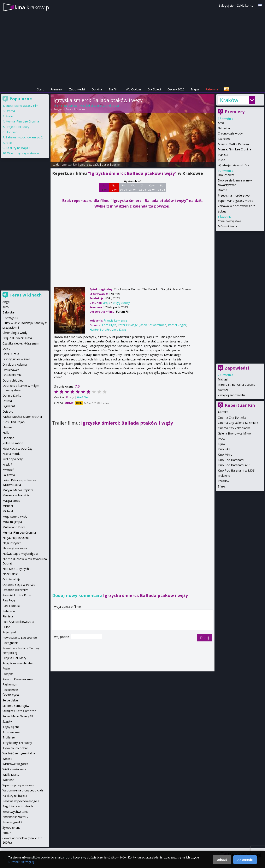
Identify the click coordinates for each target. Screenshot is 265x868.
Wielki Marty (11, 775)
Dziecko (8, 411)
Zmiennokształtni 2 (16, 817)
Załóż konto (245, 5)
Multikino (224, 476)
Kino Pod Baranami (231, 460)
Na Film (114, 89)
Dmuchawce (226, 175)
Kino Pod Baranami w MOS (236, 470)
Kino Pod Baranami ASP (234, 465)
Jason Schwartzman (153, 325)
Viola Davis (119, 330)
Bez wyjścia (10, 318)
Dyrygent (9, 406)
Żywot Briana (11, 828)
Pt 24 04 (161, 187)
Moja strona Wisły (15, 517)
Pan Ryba (9, 600)
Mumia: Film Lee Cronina (234, 149)
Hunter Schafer (100, 330)
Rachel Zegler (177, 325)
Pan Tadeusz (11, 606)
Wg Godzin (133, 89)
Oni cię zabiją (11, 579)
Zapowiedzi (77, 89)
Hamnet (8, 427)
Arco (221, 123)
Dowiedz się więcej (21, 862)
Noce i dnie (10, 574)
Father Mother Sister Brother (22, 417)
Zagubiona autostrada (18, 806)
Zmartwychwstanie (15, 812)
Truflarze (9, 737)
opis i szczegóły (89, 164)
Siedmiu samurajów (16, 706)
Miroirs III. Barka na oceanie (237, 385)
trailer (105, 164)
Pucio (222, 160)
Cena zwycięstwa (229, 221)
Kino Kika (224, 449)
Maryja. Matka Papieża (233, 144)
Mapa (195, 89)
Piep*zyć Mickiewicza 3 (18, 622)
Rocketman (10, 690)
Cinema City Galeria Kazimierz (238, 423)
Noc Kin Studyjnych (16, 569)
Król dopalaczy (13, 459)
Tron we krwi (11, 732)
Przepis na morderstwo (234, 195)
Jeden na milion (13, 443)
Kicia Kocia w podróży (17, 448)
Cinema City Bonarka (232, 417)
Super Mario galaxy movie (235, 201)
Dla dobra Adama (15, 364)
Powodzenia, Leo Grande (20, 638)
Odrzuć (222, 860)
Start (40, 89)
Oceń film (83, 397)
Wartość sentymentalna (19, 753)
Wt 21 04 (133, 187)
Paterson (9, 611)
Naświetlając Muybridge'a (20, 554)
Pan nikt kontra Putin (17, 595)
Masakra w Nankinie (16, 495)
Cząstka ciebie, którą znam (21, 343)
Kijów (222, 444)
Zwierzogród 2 (12, 822)
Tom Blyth (109, 325)
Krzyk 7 (7, 464)
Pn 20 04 (123, 187)
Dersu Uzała (11, 354)
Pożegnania (10, 643)
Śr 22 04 (142, 187)
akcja (107, 303)
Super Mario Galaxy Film (22, 106)
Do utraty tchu (13, 375)
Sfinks (222, 486)
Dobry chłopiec (13, 380)
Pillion (6, 627)
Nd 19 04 (114, 187)
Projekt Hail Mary (17, 127)
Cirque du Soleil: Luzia (17, 338)
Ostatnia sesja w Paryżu (19, 585)
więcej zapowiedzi (233, 395)
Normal (223, 390)
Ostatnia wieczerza (15, 590)
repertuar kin (69, 164)
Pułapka (8, 674)
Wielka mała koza (14, 769)
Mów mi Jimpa (228, 226)
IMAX (221, 439)
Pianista (223, 155)
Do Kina (97, 89)
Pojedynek (10, 632)
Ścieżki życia (11, 695)
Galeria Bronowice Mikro (234, 433)
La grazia (9, 475)
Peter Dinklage (128, 325)
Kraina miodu (11, 454)
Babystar (224, 128)
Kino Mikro (225, 454)
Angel (6, 302)
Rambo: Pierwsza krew (18, 679)
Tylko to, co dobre (15, 748)
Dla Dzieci (154, 89)
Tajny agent (11, 727)
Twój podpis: (62, 637)
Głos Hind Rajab (14, 422)
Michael (223, 379)
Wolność (8, 780)
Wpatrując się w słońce (234, 165)
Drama (222, 190)
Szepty (7, 721)
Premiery (57, 89)
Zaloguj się (226, 5)
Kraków (229, 100)
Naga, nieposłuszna (16, 538)
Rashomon (10, 684)
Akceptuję (245, 860)
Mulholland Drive (14, 527)
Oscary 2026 (176, 89)
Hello (6, 433)
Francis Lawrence (75, 109)
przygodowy (121, 303)
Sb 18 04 (104, 187)
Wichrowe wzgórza (15, 764)
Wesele (7, 759)
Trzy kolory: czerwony (17, 743)
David (6, 349)
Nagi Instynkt (12, 543)
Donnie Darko (12, 396)
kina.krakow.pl (33, 7)
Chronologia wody (230, 133)
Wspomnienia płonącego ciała (23, 790)
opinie (116, 164)
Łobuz (222, 211)
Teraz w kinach (26, 295)
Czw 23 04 (152, 187)
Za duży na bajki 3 (18, 148)
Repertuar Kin (240, 405)
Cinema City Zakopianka (234, 428)
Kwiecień (224, 139)
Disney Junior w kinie (16, 359)
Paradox (224, 481)
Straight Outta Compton (19, 711)
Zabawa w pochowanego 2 (236, 206)
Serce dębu (10, 700)
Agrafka (223, 412)
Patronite (212, 89)
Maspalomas (11, 501)
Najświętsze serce (15, 548)
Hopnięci (12, 132)
